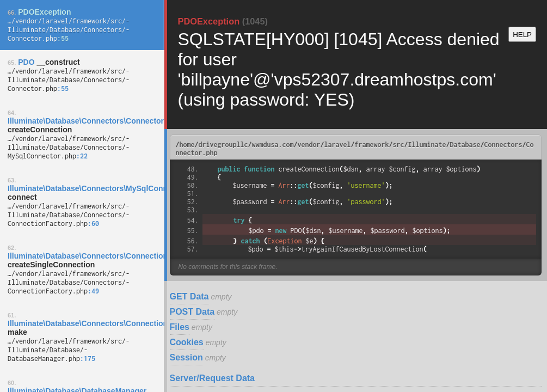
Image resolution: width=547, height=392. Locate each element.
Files (180, 327)
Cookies (187, 342)
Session (186, 357)
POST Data (192, 312)
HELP (522, 35)
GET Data (189, 296)
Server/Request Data (213, 378)
